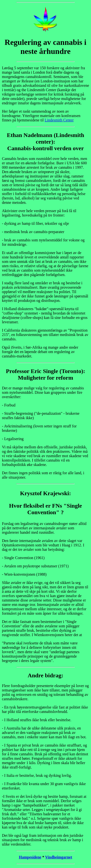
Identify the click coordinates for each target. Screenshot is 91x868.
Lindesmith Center (59, 120)
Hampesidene (30, 857)
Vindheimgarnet (59, 857)
